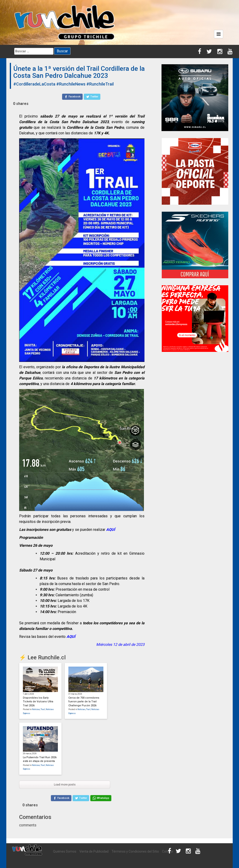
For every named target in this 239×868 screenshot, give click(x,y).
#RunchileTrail (100, 84)
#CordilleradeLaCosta (34, 84)
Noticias (36, 709)
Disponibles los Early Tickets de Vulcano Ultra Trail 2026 (38, 702)
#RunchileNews (71, 84)
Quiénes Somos (65, 851)
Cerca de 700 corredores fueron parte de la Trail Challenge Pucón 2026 (84, 702)
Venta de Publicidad (94, 851)
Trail (43, 709)
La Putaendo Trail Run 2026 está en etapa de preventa (40, 759)
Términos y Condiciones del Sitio (135, 851)
